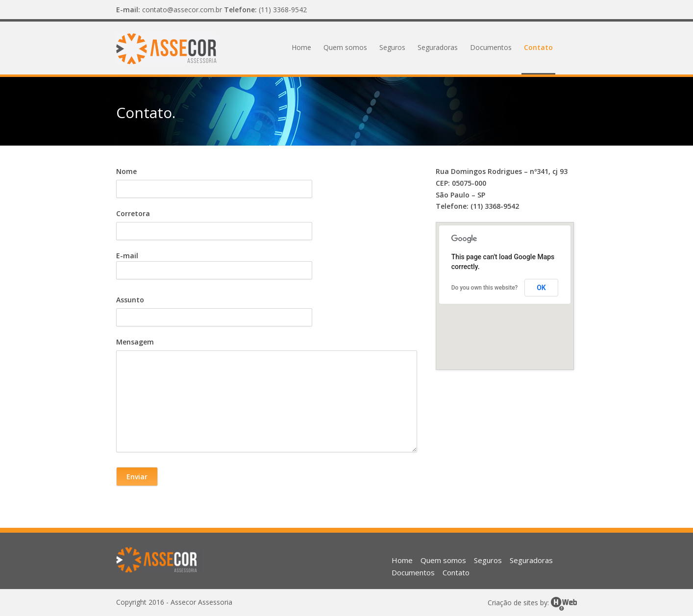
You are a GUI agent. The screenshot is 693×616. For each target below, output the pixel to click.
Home (301, 47)
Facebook (567, 10)
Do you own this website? (485, 288)
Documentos (491, 47)
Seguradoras (438, 47)
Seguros (392, 47)
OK (541, 288)
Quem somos (345, 47)
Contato (538, 47)
